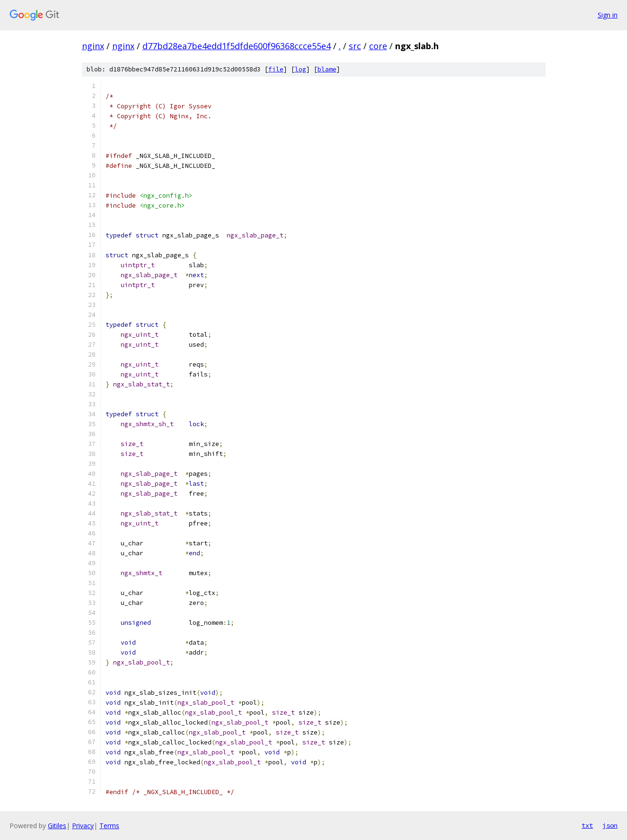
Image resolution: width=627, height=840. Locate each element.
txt (587, 825)
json (610, 825)
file (276, 69)
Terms (109, 826)
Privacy (83, 826)
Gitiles (57, 826)
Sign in (608, 15)
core (378, 46)
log (300, 69)
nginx (93, 46)
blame (327, 69)
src (355, 46)
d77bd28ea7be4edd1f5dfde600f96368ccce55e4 (237, 46)
